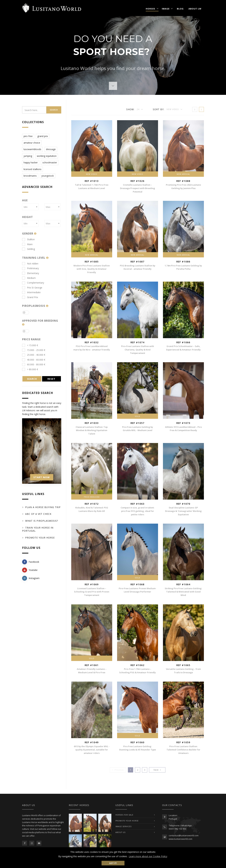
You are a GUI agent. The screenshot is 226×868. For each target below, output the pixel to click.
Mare (27, 244)
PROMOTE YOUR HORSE (127, 821)
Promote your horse (40, 538)
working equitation (47, 156)
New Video (173, 109)
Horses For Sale (124, 815)
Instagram (31, 578)
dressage (51, 149)
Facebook (31, 562)
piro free (28, 136)
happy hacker (31, 162)
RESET (51, 379)
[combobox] (30, 207)
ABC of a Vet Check (38, 514)
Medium (29, 278)
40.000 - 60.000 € (34, 360)
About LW (195, 9)
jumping (28, 156)
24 (138, 109)
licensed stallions (33, 169)
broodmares (30, 176)
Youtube (30, 570)
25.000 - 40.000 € (34, 355)
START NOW (42, 477)
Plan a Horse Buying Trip (43, 507)
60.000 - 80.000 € (34, 364)
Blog (180, 9)
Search (54, 110)
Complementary (33, 283)
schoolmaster (50, 162)
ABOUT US (120, 832)
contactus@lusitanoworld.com (184, 835)
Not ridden (30, 264)
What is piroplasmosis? (42, 521)
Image (166, 9)
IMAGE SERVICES (123, 826)
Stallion (28, 239)
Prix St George (32, 288)
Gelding (28, 249)
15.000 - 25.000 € (34, 350)
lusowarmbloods (32, 149)
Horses (151, 9)
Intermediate (31, 292)
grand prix (43, 136)
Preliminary (30, 268)
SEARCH (32, 379)
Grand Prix (30, 297)
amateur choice (32, 143)
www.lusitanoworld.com (180, 839)
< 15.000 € (30, 345)
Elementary (31, 273)
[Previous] (118, 770)
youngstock (48, 176)
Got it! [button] (113, 863)
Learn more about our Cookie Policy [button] (148, 856)
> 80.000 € (30, 369)
